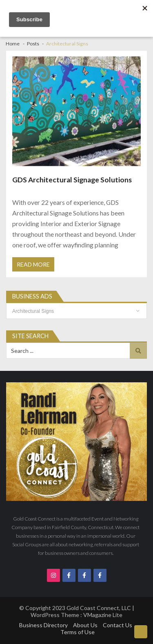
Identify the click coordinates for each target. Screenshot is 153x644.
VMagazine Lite (103, 615)
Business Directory (43, 625)
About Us (85, 625)
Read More (33, 264)
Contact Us (118, 625)
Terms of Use (78, 632)
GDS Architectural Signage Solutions (72, 180)
